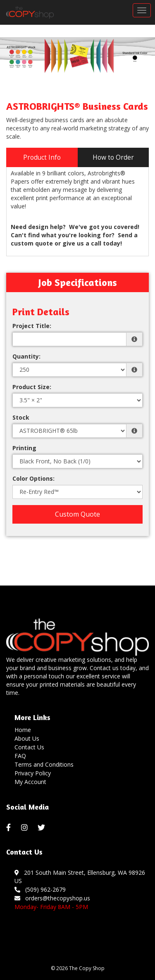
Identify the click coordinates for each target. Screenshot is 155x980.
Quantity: (26, 356)
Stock (21, 417)
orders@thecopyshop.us (52, 898)
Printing (24, 448)
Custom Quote (77, 514)
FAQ (20, 756)
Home (23, 730)
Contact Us (29, 747)
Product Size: (32, 387)
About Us (27, 738)
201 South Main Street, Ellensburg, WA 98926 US (80, 877)
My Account (30, 782)
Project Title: (32, 326)
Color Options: (33, 478)
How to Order (113, 157)
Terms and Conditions (44, 764)
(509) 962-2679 (40, 889)
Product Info (42, 157)
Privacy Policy (33, 773)
